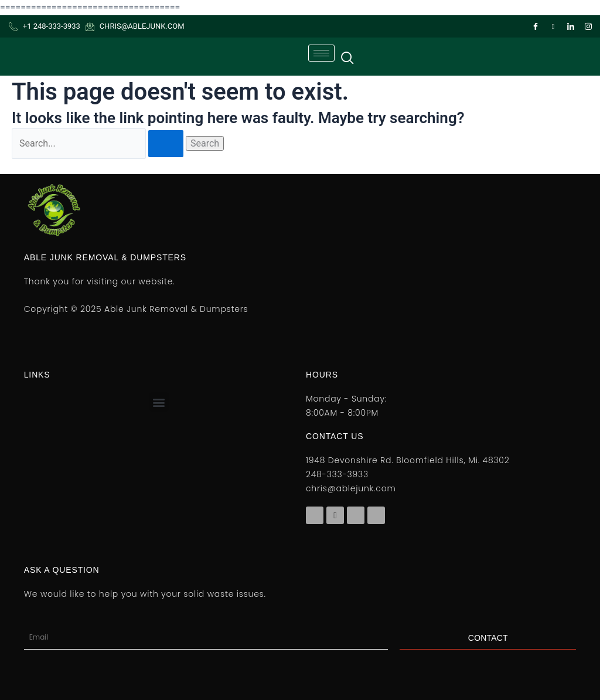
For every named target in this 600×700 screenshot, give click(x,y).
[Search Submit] (166, 144)
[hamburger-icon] (321, 53)
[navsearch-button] (347, 56)
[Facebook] (536, 26)
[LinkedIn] (571, 26)
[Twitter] (553, 26)
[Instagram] (588, 26)
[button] (159, 402)
